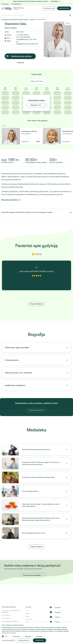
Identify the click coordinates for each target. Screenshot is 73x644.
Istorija (28, 616)
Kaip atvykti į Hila (6, 618)
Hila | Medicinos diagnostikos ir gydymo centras (15, 19)
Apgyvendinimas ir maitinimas (10, 621)
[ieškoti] (70, 15)
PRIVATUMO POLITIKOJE (9, 633)
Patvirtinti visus (44, 640)
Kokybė (28, 614)
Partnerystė (29, 619)
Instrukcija (55, 1)
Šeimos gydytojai (11, 28)
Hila (27, 611)
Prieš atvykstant (6, 615)
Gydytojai (32, 19)
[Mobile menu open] (3, 9)
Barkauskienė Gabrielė (29, 131)
